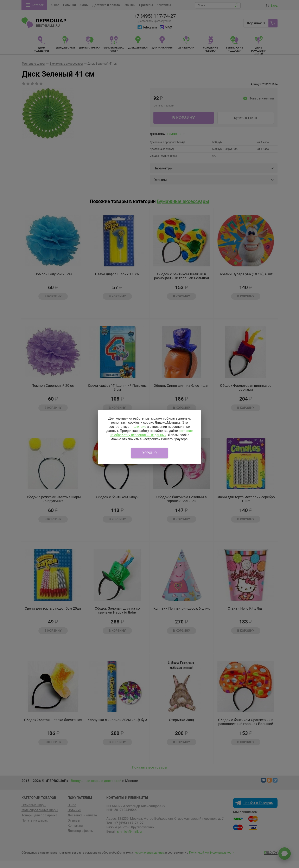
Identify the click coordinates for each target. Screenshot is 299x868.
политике (139, 427)
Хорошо (149, 453)
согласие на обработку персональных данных (151, 433)
